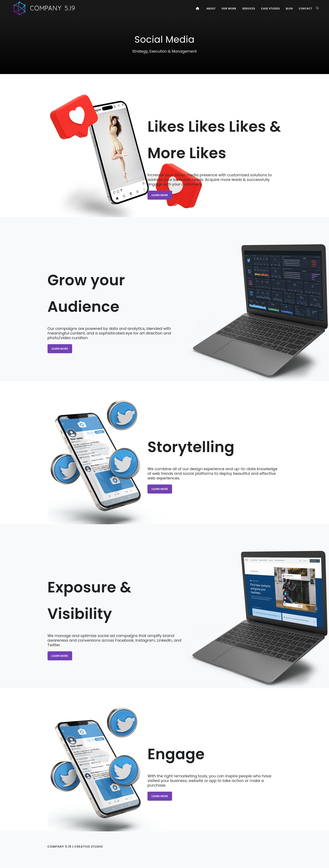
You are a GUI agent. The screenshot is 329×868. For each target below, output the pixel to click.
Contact (306, 9)
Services (249, 9)
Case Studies (271, 9)
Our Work (229, 9)
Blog (289, 9)
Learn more (160, 195)
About (211, 9)
